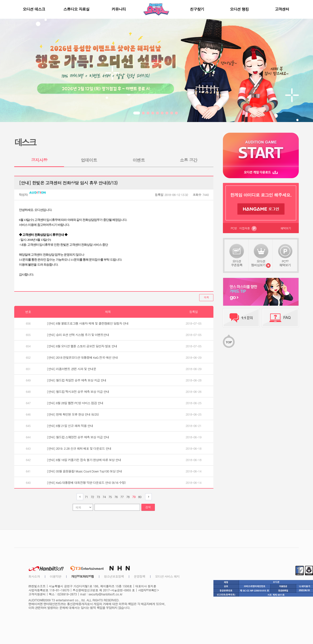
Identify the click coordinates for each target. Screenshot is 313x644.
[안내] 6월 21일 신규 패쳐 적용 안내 (70, 426)
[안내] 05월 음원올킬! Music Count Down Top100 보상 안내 (85, 471)
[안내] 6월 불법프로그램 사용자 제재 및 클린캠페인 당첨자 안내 (88, 323)
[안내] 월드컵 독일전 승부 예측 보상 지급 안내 (77, 380)
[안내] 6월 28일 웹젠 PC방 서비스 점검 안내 (75, 403)
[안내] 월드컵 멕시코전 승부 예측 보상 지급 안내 (78, 392)
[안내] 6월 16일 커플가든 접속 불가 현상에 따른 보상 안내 (84, 460)
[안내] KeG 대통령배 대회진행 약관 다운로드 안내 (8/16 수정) (86, 483)
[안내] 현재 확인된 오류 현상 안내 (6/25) (73, 414)
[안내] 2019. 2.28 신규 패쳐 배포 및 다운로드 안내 (79, 448)
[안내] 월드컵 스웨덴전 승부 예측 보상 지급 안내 (78, 437)
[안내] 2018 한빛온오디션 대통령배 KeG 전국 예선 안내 (82, 357)
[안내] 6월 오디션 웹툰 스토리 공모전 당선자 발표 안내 (82, 346)
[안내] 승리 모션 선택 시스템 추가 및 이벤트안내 (78, 335)
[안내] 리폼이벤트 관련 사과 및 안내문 (72, 369)
